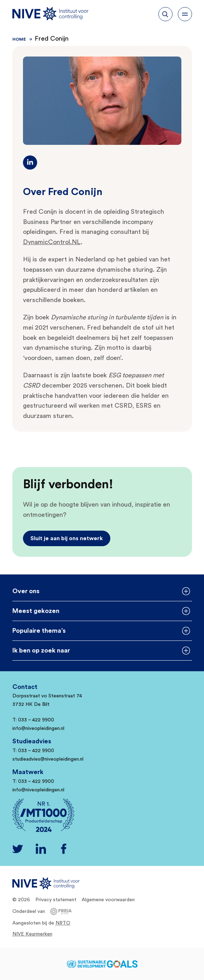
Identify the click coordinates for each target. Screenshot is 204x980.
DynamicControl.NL (52, 242)
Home (19, 39)
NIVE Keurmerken (32, 934)
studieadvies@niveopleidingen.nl (48, 759)
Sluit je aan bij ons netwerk (67, 538)
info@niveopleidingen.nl (38, 728)
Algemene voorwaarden (108, 900)
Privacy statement (56, 900)
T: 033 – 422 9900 (33, 720)
